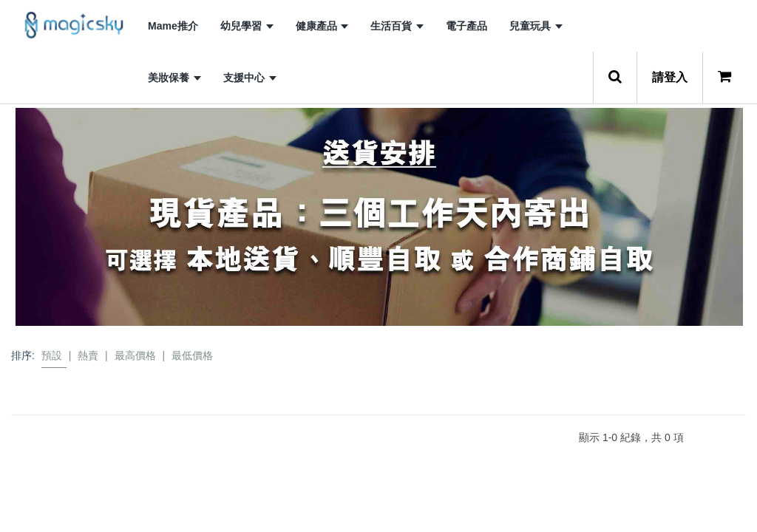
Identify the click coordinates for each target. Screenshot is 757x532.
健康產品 (322, 26)
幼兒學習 (247, 26)
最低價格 (192, 355)
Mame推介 (173, 26)
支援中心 (250, 78)
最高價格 (135, 355)
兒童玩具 (536, 26)
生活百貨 (397, 26)
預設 (52, 355)
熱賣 (88, 355)
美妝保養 (174, 78)
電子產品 (466, 26)
